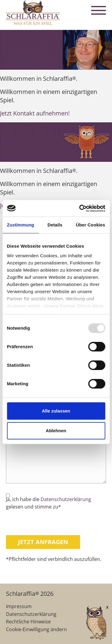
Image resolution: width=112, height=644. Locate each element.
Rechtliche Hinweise (28, 622)
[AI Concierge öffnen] (88, 624)
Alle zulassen (56, 411)
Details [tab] (55, 225)
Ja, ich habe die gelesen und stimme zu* (49, 503)
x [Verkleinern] (107, 607)
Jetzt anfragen (43, 542)
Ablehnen (56, 431)
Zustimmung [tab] (20, 225)
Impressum (19, 606)
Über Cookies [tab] (90, 225)
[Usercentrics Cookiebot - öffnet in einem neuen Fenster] (80, 208)
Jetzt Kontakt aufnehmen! (35, 113)
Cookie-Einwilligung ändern (36, 629)
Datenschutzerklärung (66, 499)
